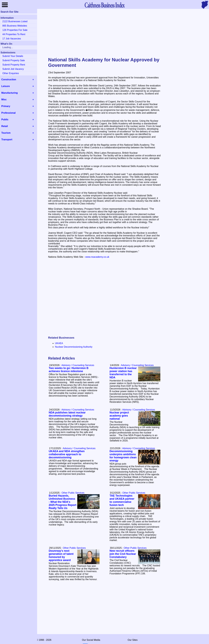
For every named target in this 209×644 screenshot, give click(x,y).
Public (5, 120)
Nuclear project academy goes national (119, 416)
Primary (6, 106)
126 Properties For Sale (15, 30)
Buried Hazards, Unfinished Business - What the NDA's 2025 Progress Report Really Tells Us (63, 502)
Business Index (104, 5)
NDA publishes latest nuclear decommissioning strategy (67, 414)
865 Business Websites (15, 26)
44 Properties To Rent (14, 34)
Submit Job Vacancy (13, 69)
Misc (4, 100)
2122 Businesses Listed (15, 21)
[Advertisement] (105, 33)
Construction (9, 79)
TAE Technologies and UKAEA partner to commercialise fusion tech (122, 500)
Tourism (6, 133)
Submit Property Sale (14, 60)
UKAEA (59, 343)
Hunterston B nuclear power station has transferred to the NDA (123, 373)
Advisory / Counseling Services (137, 365)
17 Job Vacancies (12, 39)
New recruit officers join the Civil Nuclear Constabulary (123, 554)
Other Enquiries (11, 73)
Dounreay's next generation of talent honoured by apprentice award (61, 555)
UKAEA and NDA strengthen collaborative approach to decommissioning (67, 454)
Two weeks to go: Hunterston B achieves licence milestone (69, 370)
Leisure (6, 86)
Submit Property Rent (14, 65)
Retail (5, 126)
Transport (7, 140)
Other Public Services (134, 493)
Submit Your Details (13, 56)
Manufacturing (9, 93)
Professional (8, 113)
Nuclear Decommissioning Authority (74, 347)
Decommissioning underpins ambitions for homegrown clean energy (123, 456)
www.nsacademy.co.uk (97, 257)
